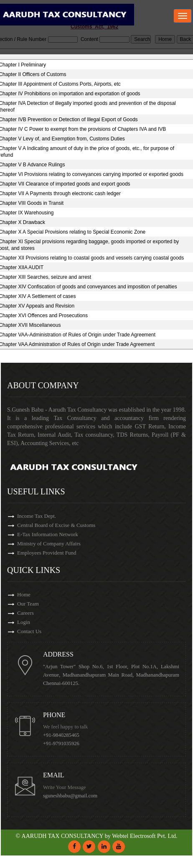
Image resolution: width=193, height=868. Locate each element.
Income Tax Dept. (37, 516)
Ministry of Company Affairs (49, 543)
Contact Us (29, 631)
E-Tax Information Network (48, 534)
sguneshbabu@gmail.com (70, 796)
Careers (25, 613)
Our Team (28, 604)
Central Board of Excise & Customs (56, 525)
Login (24, 622)
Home (24, 594)
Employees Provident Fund (47, 553)
